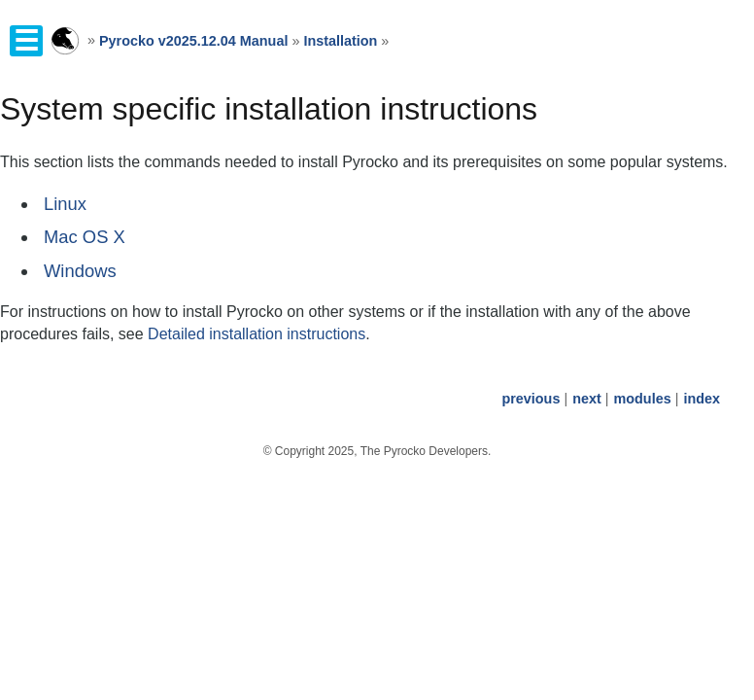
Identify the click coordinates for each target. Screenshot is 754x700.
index (702, 399)
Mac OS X (85, 237)
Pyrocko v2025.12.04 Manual (193, 41)
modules (642, 399)
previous (531, 399)
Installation (340, 41)
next (587, 399)
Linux (65, 204)
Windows (80, 271)
